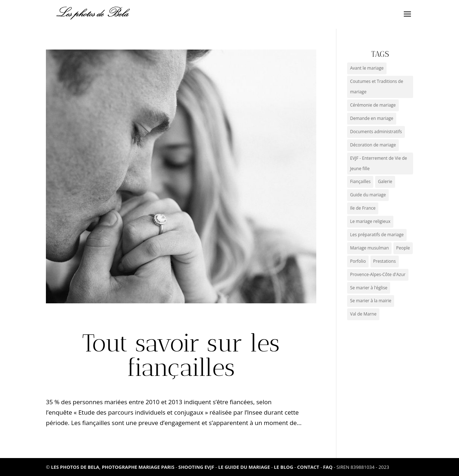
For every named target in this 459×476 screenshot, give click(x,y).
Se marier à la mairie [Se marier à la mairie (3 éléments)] (371, 301)
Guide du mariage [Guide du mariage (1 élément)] (368, 195)
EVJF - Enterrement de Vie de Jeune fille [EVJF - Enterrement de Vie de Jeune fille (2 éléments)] (378, 163)
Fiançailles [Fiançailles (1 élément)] (360, 181)
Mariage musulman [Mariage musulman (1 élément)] (369, 248)
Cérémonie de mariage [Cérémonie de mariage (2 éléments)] (373, 105)
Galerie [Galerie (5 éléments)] (385, 181)
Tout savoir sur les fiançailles (181, 355)
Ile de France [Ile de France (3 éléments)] (363, 208)
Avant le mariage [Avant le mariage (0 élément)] (367, 68)
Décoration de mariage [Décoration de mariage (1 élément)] (373, 145)
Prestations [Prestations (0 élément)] (385, 261)
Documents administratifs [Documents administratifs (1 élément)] (376, 132)
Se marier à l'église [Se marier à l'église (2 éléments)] (369, 288)
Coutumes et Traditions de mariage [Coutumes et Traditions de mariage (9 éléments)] (377, 87)
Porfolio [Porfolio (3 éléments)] (358, 261)
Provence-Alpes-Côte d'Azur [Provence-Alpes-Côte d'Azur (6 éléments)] (378, 274)
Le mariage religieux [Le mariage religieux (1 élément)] (370, 221)
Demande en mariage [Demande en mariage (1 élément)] (372, 118)
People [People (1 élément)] (403, 248)
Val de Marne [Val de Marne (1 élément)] (363, 314)
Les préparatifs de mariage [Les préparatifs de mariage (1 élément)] (377, 235)
